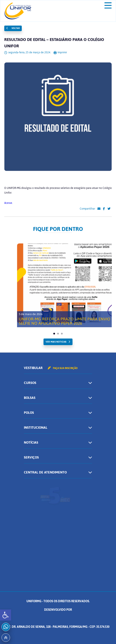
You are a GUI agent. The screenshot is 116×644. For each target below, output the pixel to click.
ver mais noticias (56, 342)
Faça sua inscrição (63, 368)
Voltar (13, 28)
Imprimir (60, 52)
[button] (6, 615)
